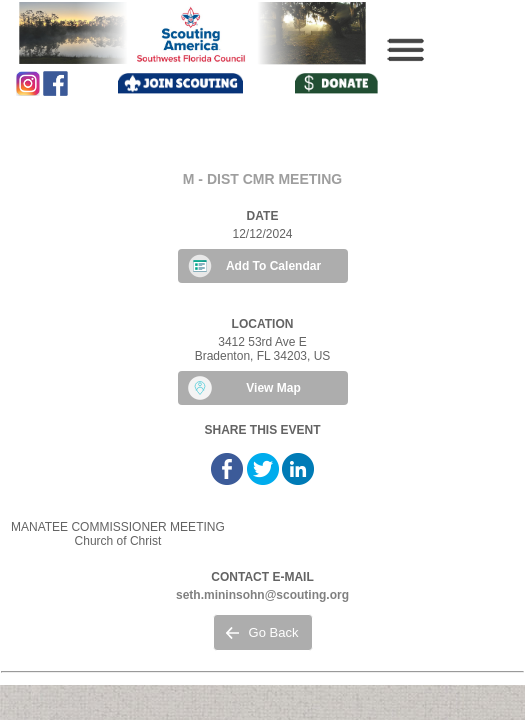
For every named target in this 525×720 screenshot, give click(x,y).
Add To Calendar (273, 266)
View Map (273, 388)
